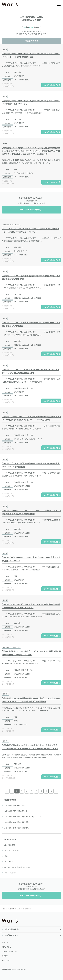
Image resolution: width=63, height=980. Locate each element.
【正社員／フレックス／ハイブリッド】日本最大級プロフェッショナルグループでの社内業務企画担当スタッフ (31, 371)
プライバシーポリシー (9, 951)
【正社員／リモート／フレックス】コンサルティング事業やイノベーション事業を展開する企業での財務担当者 (31, 512)
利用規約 (5, 956)
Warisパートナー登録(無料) (30, 209)
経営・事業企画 (10, 845)
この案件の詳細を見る (51, 85)
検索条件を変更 (32, 41)
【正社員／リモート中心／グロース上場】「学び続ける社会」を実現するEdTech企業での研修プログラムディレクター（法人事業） (31, 418)
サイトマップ (6, 961)
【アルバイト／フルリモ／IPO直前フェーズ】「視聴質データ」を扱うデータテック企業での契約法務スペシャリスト (31, 230)
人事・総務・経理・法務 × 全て (15, 805)
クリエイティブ (9, 862)
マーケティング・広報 (11, 851)
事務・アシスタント (11, 873)
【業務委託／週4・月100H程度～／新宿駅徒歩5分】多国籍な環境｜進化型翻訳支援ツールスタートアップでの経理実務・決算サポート (31, 747)
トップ (4, 909)
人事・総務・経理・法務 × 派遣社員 (16, 828)
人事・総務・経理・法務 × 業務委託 (16, 822)
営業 (6, 856)
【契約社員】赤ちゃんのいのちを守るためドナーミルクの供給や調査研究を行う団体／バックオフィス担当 (31, 653)
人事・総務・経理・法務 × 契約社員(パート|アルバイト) (23, 817)
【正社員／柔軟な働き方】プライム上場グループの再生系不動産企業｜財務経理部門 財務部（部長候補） (31, 606)
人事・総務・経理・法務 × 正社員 (16, 811)
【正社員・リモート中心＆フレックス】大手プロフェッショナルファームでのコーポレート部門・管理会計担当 (31, 55)
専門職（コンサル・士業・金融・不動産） (17, 867)
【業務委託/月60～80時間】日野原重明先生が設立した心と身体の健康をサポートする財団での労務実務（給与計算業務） (31, 700)
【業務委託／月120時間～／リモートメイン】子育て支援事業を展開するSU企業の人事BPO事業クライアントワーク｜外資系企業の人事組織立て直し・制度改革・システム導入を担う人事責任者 (31, 151)
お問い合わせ (7, 947)
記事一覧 (5, 942)
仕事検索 (11, 909)
